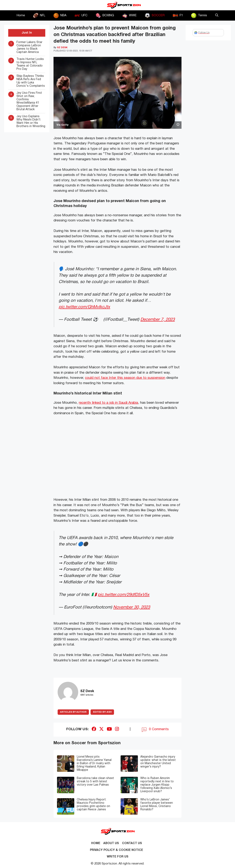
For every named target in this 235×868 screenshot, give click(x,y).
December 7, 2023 (158, 320)
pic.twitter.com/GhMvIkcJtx (84, 307)
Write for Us (118, 857)
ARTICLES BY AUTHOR (73, 712)
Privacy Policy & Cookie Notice (116, 850)
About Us (111, 843)
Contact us (132, 843)
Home (21, 15)
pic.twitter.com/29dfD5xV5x (124, 595)
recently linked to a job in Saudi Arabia (108, 403)
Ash (102, 712)
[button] (217, 15)
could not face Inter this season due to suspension (125, 378)
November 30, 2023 (132, 607)
